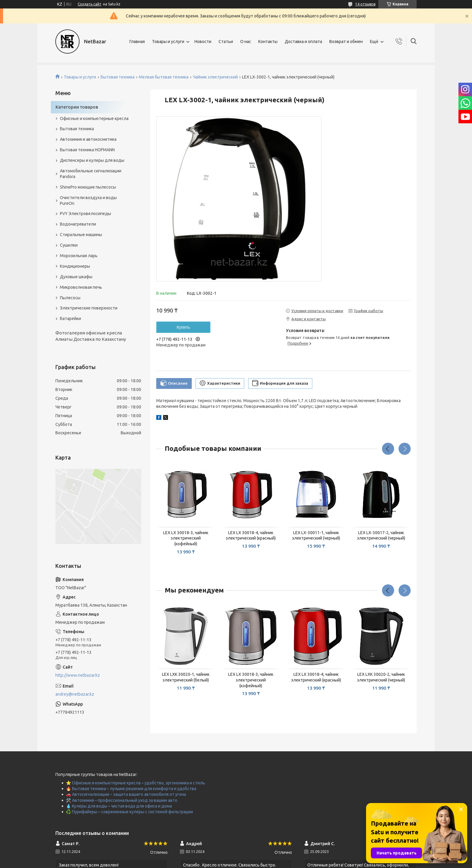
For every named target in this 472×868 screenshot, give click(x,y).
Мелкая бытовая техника (164, 77)
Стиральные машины (81, 235)
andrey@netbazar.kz (75, 694)
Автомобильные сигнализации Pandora (91, 174)
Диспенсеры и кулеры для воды (92, 160)
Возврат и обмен (346, 42)
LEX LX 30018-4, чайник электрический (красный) (251, 536)
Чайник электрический (215, 77)
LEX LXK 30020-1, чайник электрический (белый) (186, 677)
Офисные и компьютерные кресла (94, 119)
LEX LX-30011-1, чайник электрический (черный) (316, 536)
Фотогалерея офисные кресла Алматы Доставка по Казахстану (91, 336)
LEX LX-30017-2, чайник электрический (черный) (381, 536)
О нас (246, 42)
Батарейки (70, 319)
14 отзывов (365, 4)
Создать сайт (90, 4)
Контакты (268, 42)
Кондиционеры (75, 266)
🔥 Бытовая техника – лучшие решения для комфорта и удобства (131, 789)
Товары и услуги (168, 42)
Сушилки (69, 245)
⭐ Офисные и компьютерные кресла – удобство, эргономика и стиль (135, 783)
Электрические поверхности (89, 308)
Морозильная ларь (79, 256)
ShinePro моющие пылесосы (88, 187)
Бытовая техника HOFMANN (87, 150)
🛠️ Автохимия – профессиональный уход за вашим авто (122, 800)
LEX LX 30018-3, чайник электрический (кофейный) (186, 538)
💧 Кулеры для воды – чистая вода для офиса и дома (119, 806)
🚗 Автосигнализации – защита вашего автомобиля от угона (126, 794)
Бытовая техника (118, 77)
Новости (203, 42)
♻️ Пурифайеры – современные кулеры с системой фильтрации (129, 812)
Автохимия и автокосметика (88, 139)
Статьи (226, 42)
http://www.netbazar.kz (78, 675)
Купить (183, 327)
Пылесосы (70, 298)
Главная (137, 42)
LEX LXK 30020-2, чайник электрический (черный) (381, 677)
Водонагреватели (78, 224)
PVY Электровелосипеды (85, 214)
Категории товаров (77, 107)
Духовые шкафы (76, 277)
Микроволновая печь (81, 287)
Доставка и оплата (303, 42)
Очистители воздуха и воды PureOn (88, 200)
